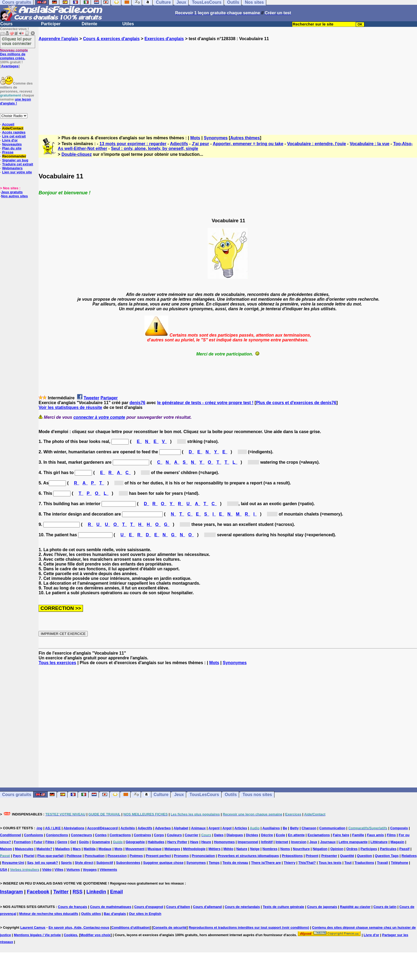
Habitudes (156, 842)
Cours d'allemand (208, 907)
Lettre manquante (353, 842)
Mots (195, 138)
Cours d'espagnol (149, 907)
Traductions (364, 863)
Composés (399, 828)
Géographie (135, 842)
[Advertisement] (228, 83)
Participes (369, 849)
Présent (312, 856)
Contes (101, 835)
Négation (320, 849)
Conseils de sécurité (170, 927)
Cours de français (73, 907)
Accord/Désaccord (103, 828)
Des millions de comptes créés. (14, 54)
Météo (228, 849)
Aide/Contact (12, 128)
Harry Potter (177, 842)
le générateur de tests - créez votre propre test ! (205, 403)
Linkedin (96, 892)
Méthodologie (194, 849)
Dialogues (235, 835)
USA (4, 870)
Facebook (38, 892)
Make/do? (44, 849)
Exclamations (319, 835)
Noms (285, 849)
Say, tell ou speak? (43, 863)
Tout (348, 863)
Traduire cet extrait (18, 164)
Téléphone (400, 863)
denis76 (137, 403)
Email (116, 892)
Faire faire (341, 835)
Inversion (299, 842)
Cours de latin (385, 907)
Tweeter (91, 398)
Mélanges (172, 849)
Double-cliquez (77, 154)
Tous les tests (330, 863)
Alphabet (181, 828)
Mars (77, 849)
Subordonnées (128, 863)
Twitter (61, 892)
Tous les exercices (57, 663)
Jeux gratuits (12, 192)
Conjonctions (57, 835)
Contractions (120, 835)
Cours (6, 24)
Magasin (397, 842)
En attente (296, 835)
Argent (214, 828)
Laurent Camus (33, 927)
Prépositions (292, 856)
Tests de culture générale (283, 907)
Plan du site (12, 148)
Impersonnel (248, 842)
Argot (227, 828)
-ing (39, 828)
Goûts (84, 842)
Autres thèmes (245, 138)
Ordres (352, 849)
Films (391, 835)
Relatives (409, 856)
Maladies (62, 849)
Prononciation (203, 856)
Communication (332, 828)
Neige (255, 849)
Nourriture (301, 849)
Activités (128, 828)
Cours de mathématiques (110, 907)
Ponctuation (95, 856)
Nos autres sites (14, 196)
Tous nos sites (257, 795)
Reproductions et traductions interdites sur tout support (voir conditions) (249, 927)
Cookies (71, 935)
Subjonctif (105, 863)
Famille (358, 835)
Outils (231, 795)
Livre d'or (10, 140)
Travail (383, 863)
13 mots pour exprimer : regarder (133, 144)
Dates (219, 835)
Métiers (215, 849)
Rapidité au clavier (355, 907)
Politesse (74, 856)
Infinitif (267, 842)
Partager (109, 398)
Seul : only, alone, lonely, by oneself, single (154, 148)
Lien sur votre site (17, 172)
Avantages (10, 66)
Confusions (34, 835)
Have (194, 842)
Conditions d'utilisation (131, 927)
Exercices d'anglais (164, 39)
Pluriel (29, 856)
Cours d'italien (178, 907)
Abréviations (74, 828)
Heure (206, 842)
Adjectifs (179, 144)
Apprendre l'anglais (58, 39)
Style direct (84, 863)
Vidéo (47, 870)
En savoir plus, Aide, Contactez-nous (79, 927)
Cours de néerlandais (242, 907)
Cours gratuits (17, 795)
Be (285, 828)
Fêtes (50, 842)
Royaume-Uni (13, 863)
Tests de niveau (235, 863)
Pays (17, 856)
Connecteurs (82, 835)
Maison (6, 849)
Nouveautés (12, 144)
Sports (66, 863)
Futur (38, 842)
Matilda (90, 849)
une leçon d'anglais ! (15, 101)
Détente (89, 24)
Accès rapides (14, 132)
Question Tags (387, 856)
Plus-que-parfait (50, 856)
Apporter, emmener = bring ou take (248, 144)
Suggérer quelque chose (163, 863)
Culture (161, 795)
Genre (62, 842)
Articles (241, 828)
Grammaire (101, 842)
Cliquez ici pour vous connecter (17, 41)
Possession (117, 856)
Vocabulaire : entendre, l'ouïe (317, 144)
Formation (22, 842)
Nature (242, 849)
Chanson (309, 828)
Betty (295, 828)
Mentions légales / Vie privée (37, 935)
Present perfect (158, 856)
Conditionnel (11, 835)
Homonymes (224, 842)
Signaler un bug (15, 160)
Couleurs (174, 835)
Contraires (142, 835)
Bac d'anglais (115, 914)
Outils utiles (91, 914)
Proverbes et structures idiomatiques (248, 856)
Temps (214, 863)
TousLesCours (204, 795)
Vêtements (109, 870)
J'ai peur (200, 144)
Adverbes (163, 828)
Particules (388, 849)
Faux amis (376, 835)
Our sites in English (145, 914)
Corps (159, 835)
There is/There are (266, 863)
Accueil (8, 124)
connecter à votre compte (99, 417)
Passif (405, 849)
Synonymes (216, 138)
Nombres (270, 849)
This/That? (307, 863)
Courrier (192, 835)
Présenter (329, 856)
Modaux (105, 849)
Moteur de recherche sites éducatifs (49, 914)
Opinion (337, 849)
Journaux (328, 842)
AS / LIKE (53, 828)
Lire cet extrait (14, 136)
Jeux (179, 795)
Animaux (199, 828)
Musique (155, 849)
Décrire (267, 835)
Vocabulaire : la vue (370, 144)
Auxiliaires (271, 828)
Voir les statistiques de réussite (70, 407)
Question (364, 856)
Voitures (73, 870)
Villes (59, 870)
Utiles (128, 24)
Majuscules (24, 849)
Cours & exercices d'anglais (111, 39)
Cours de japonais (322, 907)
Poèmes (136, 856)
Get (73, 842)
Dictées (252, 835)
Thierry (290, 863)
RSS (78, 892)
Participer (51, 24)
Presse (8, 152)
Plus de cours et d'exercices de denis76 (296, 403)
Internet (282, 842)
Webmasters (12, 168)
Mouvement (135, 849)
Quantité (347, 856)
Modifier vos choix (95, 935)
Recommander (14, 156)
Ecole (280, 835)
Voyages (90, 870)
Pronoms (181, 856)
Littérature (379, 842)
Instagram (11, 892)
